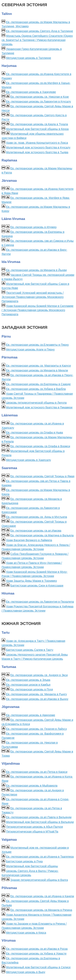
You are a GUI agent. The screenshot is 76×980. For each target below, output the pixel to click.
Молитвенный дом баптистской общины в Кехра (37, 129)
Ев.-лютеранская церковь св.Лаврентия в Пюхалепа (40, 602)
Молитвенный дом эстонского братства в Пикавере (39, 407)
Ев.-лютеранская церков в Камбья (28, 685)
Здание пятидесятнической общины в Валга (39, 880)
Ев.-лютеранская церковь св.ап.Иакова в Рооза (37, 949)
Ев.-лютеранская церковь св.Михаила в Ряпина (41, 910)
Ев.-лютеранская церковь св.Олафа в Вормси (40, 446)
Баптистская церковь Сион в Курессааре (37, 586)
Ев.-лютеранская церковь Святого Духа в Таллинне (39, 31)
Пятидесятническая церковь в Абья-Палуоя (34, 827)
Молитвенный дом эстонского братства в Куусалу (38, 147)
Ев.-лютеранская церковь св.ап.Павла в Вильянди (39, 817)
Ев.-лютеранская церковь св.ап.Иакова (36, 531)
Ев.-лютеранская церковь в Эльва (28, 680)
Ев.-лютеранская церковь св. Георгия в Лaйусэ (36, 729)
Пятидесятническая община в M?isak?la (32, 832)
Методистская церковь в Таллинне (28, 58)
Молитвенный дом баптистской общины (32, 866)
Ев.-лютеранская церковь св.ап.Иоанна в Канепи (42, 896)
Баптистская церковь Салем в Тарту (30, 650)
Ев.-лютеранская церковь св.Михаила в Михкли (37, 370)
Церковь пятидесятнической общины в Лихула (36, 403)
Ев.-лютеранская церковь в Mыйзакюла (32, 786)
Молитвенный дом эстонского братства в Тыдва (37, 152)
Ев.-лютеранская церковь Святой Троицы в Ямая (42, 476)
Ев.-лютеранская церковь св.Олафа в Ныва (34, 432)
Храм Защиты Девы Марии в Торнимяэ (31, 581)
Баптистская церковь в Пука (24, 861)
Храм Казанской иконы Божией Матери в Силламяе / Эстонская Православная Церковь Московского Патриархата (37, 310)
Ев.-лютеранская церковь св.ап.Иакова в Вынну (37, 699)
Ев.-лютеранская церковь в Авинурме (31, 715)
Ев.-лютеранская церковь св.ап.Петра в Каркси (37, 772)
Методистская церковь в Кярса (26, 933)
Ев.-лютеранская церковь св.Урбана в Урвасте (36, 954)
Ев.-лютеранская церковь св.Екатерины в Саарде (38, 384)
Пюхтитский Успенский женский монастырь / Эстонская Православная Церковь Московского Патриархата (33, 297)
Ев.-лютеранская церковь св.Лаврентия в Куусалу (38, 102)
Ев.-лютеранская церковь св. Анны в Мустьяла (36, 517)
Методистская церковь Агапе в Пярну (30, 349)
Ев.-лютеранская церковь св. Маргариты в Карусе (38, 366)
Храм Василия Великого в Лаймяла (29, 540)
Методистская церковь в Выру (26, 972)
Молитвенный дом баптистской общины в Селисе (38, 967)
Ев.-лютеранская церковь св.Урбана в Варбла (36, 389)
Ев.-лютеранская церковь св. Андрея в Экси (39, 675)
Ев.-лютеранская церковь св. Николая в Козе (40, 97)
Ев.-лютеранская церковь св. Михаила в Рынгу (36, 694)
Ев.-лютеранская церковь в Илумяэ (33, 227)
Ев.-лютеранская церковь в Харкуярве (31, 92)
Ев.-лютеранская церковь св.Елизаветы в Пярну (37, 345)
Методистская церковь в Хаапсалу (28, 460)
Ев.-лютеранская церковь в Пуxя (32, 689)
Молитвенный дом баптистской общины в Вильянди (40, 822)
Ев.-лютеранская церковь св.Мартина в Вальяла (42, 535)
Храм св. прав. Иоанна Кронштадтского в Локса (37, 143)
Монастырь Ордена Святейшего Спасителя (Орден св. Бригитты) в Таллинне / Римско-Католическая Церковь (37, 40)
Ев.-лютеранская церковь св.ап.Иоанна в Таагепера (40, 857)
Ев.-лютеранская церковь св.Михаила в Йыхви (36, 270)
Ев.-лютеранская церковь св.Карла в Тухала (39, 124)
